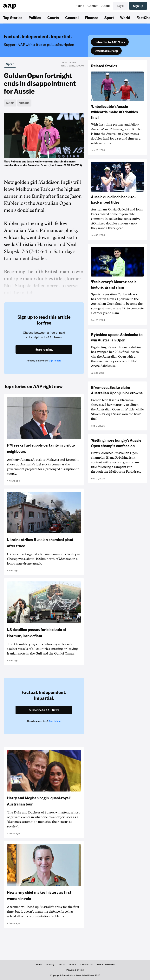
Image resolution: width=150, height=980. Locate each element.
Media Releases (106, 964)
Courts (53, 17)
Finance (91, 17)
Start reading (44, 349)
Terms (39, 964)
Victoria (24, 103)
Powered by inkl (75, 970)
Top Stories (13, 17)
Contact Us (87, 964)
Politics (35, 17)
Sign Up (138, 6)
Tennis (10, 103)
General (72, 17)
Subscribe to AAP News (110, 42)
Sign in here (55, 361)
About (106, 6)
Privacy (50, 964)
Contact (93, 6)
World (125, 17)
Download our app (106, 51)
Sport (109, 17)
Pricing (80, 6)
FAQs (62, 964)
